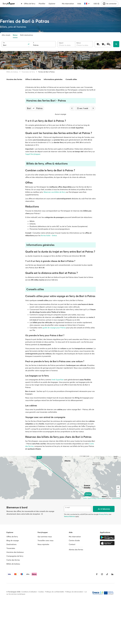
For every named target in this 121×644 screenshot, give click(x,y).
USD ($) (96, 4)
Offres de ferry (28, 4)
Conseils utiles (71, 79)
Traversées (11, 548)
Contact (72, 544)
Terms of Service (69, 516)
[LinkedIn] (112, 574)
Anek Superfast (57, 380)
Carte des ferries (13, 560)
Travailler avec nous (45, 540)
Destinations (11, 544)
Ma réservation (68, 4)
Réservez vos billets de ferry (55, 192)
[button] (34, 108)
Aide (79, 4)
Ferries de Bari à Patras (46, 72)
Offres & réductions (33, 79)
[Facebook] (97, 574)
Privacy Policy (104, 514)
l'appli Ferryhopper (33, 154)
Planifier (42, 4)
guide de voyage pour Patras (54, 328)
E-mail (67, 508)
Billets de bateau (12, 72)
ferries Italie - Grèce (49, 235)
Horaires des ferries (14, 79)
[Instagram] (102, 574)
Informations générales (53, 79)
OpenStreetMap (116, 498)
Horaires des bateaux (15, 552)
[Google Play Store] (107, 537)
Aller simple (6, 35)
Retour (15, 35)
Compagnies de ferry (15, 556)
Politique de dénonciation (74, 592)
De (4, 43)
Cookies (41, 592)
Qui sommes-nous (45, 537)
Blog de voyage (13, 540)
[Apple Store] (107, 543)
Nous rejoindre (43, 544)
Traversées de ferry (28, 72)
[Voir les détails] (42, 514)
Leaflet (85, 498)
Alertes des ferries (76, 550)
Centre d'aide (74, 540)
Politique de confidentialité (55, 592)
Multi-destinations (27, 35)
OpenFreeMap (92, 498)
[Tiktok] (107, 574)
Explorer (52, 4)
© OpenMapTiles (101, 498)
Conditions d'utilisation (29, 592)
